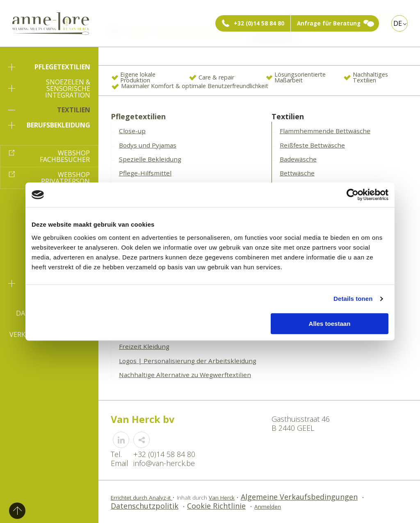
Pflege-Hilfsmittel (145, 173)
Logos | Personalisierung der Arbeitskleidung (188, 361)
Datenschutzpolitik (145, 506)
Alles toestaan (330, 324)
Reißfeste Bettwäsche (312, 145)
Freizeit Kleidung (144, 346)
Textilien (49, 110)
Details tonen (353, 299)
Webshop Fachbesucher (65, 156)
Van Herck (222, 498)
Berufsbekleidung (49, 125)
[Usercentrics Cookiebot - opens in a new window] (353, 195)
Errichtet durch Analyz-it (142, 498)
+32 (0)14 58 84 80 (259, 23)
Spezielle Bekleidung (150, 159)
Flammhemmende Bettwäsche (325, 131)
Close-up (132, 131)
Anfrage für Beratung (329, 23)
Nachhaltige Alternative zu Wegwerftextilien (185, 375)
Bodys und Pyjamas (148, 145)
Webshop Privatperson (65, 178)
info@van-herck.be (164, 463)
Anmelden (268, 507)
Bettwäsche (297, 173)
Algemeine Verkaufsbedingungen (299, 497)
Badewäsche (298, 159)
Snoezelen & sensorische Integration (49, 89)
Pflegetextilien (49, 67)
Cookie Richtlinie (216, 506)
